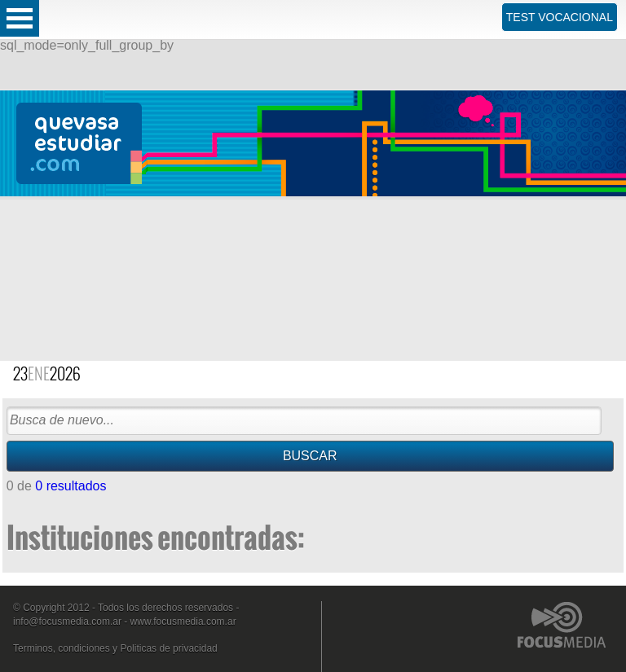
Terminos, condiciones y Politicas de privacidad (115, 648)
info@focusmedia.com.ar (67, 621)
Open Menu (20, 18)
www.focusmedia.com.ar (183, 621)
